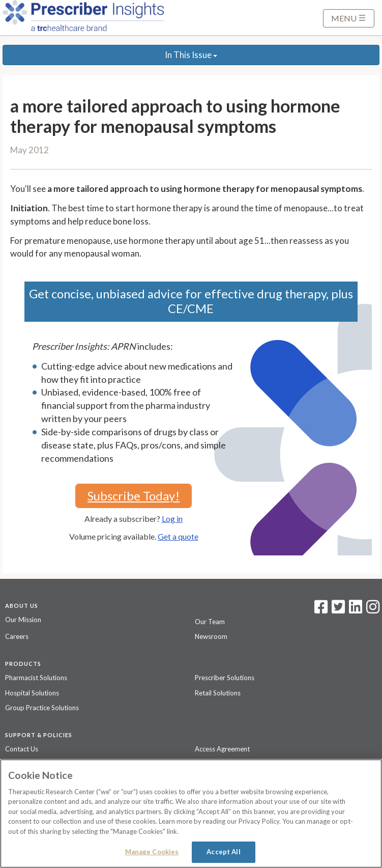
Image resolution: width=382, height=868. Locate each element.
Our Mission (23, 620)
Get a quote (178, 536)
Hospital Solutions (32, 693)
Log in (172, 519)
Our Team (210, 622)
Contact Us (22, 749)
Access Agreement (222, 749)
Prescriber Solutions (225, 678)
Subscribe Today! (134, 496)
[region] (191, 814)
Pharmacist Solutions (36, 678)
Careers (17, 636)
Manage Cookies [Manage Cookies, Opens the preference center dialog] (152, 852)
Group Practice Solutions (42, 708)
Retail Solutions (218, 693)
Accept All (223, 852)
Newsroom (211, 636)
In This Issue (191, 55)
